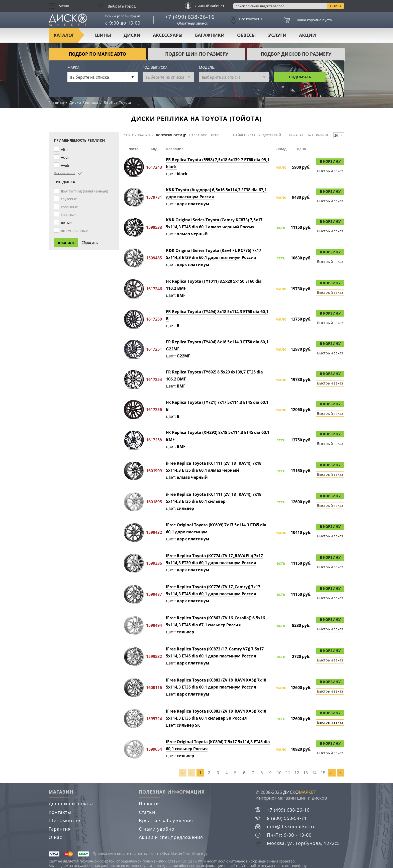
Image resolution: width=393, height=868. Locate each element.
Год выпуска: (156, 68)
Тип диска (65, 182)
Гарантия (60, 829)
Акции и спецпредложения (171, 837)
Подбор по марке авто (97, 54)
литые (67, 223)
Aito (65, 150)
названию (198, 135)
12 (297, 773)
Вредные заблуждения (166, 820)
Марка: (74, 68)
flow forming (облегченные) (85, 191)
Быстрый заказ (330, 171)
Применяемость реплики (79, 140)
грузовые (70, 199)
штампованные (75, 230)
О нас (55, 837)
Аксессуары (168, 35)
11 (288, 773)
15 (323, 773)
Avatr (66, 165)
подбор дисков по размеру (296, 54)
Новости (149, 804)
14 (314, 773)
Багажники (210, 35)
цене (215, 135)
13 (306, 773)
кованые (69, 215)
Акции (308, 35)
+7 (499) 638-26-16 (190, 17)
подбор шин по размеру (197, 54)
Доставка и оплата (71, 804)
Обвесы (246, 35)
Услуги (277, 35)
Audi (66, 157)
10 (279, 773)
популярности (171, 135)
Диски (132, 35)
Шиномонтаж (65, 820)
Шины (103, 35)
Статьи (147, 812)
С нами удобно (157, 829)
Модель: (207, 68)
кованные (70, 207)
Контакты (60, 812)
